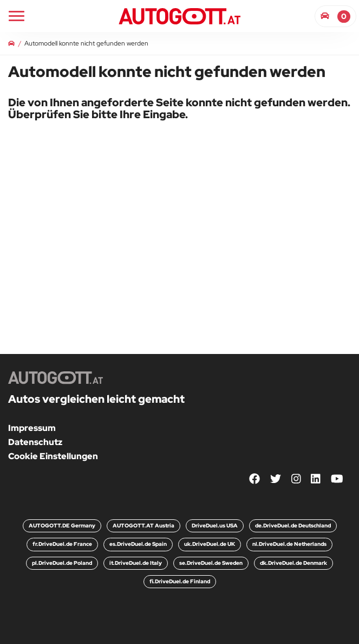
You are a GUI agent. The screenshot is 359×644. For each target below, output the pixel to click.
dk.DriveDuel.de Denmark (293, 563)
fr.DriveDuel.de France (62, 544)
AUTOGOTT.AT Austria (143, 526)
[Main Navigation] (17, 16)
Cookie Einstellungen (53, 456)
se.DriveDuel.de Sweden (211, 563)
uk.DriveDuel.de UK (210, 544)
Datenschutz (35, 442)
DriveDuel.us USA (215, 526)
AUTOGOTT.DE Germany (62, 526)
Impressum (32, 428)
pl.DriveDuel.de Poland (62, 563)
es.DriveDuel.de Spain (138, 544)
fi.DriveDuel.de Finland (180, 581)
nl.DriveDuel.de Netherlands (289, 544)
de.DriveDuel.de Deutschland (293, 526)
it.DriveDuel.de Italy (136, 563)
